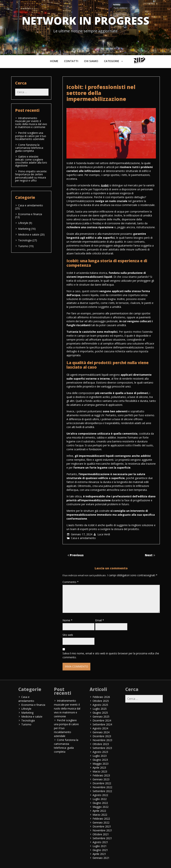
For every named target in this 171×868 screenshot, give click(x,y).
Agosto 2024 (100, 728)
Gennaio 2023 (101, 779)
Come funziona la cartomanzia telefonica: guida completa (29, 148)
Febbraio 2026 (101, 697)
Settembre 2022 (102, 791)
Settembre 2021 (102, 838)
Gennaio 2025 (101, 717)
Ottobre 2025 (101, 701)
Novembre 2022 (102, 787)
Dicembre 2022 (102, 783)
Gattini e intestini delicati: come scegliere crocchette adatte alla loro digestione (31, 161)
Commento (71, 582)
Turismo (23, 246)
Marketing (24, 229)
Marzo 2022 (100, 815)
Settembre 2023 (102, 748)
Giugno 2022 (100, 803)
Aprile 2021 (99, 854)
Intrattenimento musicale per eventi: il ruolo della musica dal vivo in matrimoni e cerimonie (31, 123)
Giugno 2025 (100, 713)
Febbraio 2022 (101, 819)
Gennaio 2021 (101, 858)
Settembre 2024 (102, 724)
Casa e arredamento (83, 538)
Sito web (68, 635)
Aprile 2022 (99, 811)
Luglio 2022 (100, 799)
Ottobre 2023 (101, 744)
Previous (77, 555)
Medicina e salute (29, 234)
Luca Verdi (104, 534)
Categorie (112, 61)
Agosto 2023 (100, 752)
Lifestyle (23, 223)
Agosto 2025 (100, 705)
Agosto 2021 (100, 842)
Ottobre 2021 (101, 834)
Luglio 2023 (100, 756)
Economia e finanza (30, 214)
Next (149, 555)
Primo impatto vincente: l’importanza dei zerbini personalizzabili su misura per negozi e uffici (31, 176)
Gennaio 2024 (101, 732)
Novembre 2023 (102, 740)
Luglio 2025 (100, 709)
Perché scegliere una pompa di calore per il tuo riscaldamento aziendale (31, 136)
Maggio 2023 (101, 764)
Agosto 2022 (100, 795)
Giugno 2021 (100, 850)
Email (100, 620)
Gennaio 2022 (101, 822)
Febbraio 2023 (101, 775)
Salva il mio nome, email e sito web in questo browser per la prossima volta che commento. (111, 655)
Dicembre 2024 (102, 720)
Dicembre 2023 (102, 736)
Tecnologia (25, 240)
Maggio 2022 (101, 807)
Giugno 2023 (100, 760)
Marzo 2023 (100, 771)
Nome (67, 620)
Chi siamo (91, 61)
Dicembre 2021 (102, 826)
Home (54, 61)
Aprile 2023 (99, 768)
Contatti (71, 61)
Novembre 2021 (102, 830)
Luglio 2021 (100, 846)
